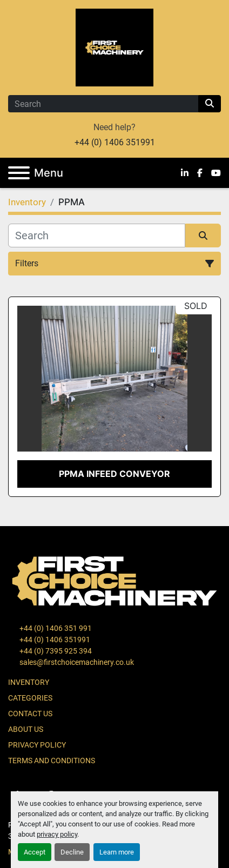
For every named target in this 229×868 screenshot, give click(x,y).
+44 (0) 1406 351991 (115, 142)
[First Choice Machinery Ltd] (114, 580)
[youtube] (216, 173)
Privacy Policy (37, 745)
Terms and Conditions (52, 761)
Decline (72, 852)
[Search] (103, 104)
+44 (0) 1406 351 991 (55, 628)
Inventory (29, 682)
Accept (35, 852)
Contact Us (30, 714)
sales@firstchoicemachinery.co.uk (76, 662)
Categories (30, 698)
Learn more (117, 852)
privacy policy (57, 834)
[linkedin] (185, 173)
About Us (26, 729)
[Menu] (19, 173)
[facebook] (200, 173)
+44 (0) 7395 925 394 (55, 651)
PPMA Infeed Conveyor (114, 474)
